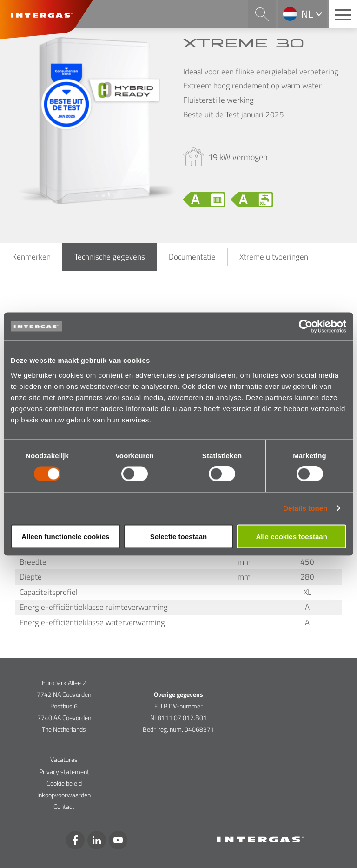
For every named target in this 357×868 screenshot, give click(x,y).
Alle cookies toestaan (291, 536)
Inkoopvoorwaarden (64, 795)
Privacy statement (64, 771)
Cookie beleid (64, 783)
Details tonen (305, 508)
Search (262, 14)
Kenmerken (31, 257)
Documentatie (192, 257)
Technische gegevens (110, 257)
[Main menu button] (343, 14)
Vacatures (64, 759)
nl (307, 14)
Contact (64, 806)
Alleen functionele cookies (65, 536)
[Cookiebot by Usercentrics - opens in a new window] (306, 327)
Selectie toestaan (179, 536)
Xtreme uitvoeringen (274, 257)
